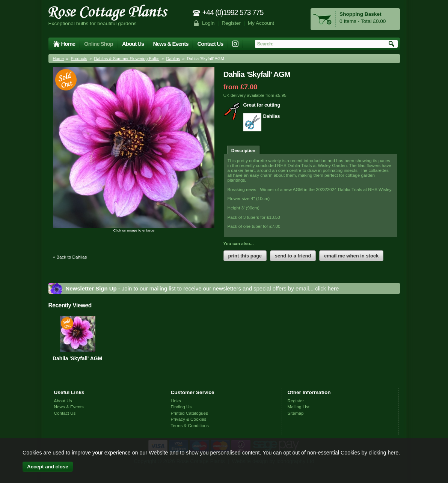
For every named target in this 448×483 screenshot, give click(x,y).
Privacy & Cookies (189, 419)
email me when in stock (351, 256)
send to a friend (293, 256)
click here (327, 288)
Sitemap (296, 413)
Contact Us (210, 44)
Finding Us (181, 407)
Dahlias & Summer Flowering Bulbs (127, 59)
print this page (245, 256)
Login (208, 23)
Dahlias (173, 59)
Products (79, 59)
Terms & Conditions (190, 425)
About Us (133, 44)
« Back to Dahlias (70, 257)
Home (68, 44)
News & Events (170, 44)
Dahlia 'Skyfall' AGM (77, 358)
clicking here (384, 453)
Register (231, 23)
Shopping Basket (360, 14)
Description (243, 150)
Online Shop (99, 44)
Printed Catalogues (189, 413)
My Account (261, 23)
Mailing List (299, 407)
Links (176, 401)
